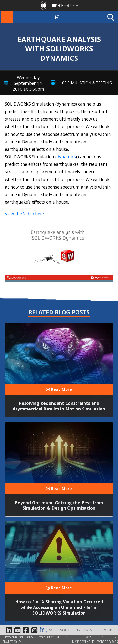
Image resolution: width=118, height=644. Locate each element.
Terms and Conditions (18, 637)
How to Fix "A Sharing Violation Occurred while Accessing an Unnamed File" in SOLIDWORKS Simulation (59, 607)
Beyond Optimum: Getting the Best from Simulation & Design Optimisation (59, 505)
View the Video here (24, 214)
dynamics (66, 157)
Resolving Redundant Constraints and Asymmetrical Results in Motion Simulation (59, 406)
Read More (61, 389)
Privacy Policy (45, 637)
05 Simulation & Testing (87, 83)
